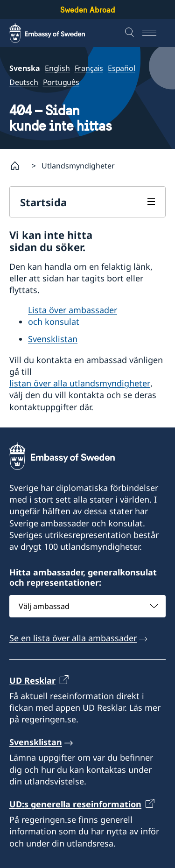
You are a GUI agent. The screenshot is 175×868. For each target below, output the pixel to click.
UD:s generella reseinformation (75, 804)
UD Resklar (32, 680)
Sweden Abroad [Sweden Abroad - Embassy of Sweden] (88, 10)
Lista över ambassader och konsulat (73, 316)
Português (61, 82)
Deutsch (24, 82)
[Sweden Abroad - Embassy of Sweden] (56, 33)
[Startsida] (19, 166)
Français (89, 68)
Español (122, 68)
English (57, 68)
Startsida (43, 202)
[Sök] (131, 33)
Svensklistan (53, 339)
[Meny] (154, 33)
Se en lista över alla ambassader (73, 638)
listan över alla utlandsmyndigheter (80, 383)
